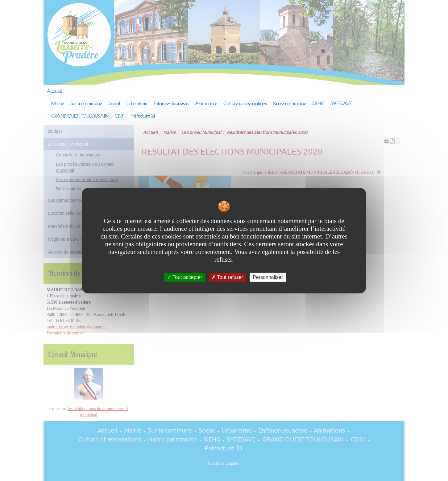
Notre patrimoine (289, 103)
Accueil (54, 91)
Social (114, 103)
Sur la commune (86, 103)
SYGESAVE (341, 103)
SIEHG (318, 103)
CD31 (119, 116)
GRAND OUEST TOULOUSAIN (80, 116)
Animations (206, 103)
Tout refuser (227, 277)
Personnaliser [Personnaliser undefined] (268, 277)
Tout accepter (185, 277)
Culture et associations (245, 103)
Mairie (58, 103)
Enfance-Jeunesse (171, 103)
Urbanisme (137, 103)
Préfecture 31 (143, 116)
